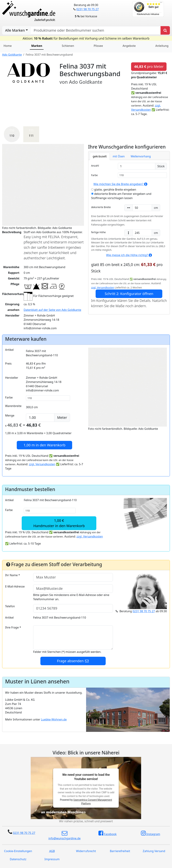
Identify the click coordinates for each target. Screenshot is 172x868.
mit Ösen (119, 156)
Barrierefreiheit (120, 851)
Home (8, 46)
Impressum (52, 859)
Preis (8, 364)
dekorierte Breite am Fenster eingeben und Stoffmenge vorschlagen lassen (121, 196)
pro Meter (149, 67)
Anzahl (95, 166)
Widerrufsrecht (86, 851)
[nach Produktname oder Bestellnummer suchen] (96, 30)
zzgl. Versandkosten (103, 287)
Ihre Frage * (13, 627)
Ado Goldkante (12, 55)
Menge (10, 415)
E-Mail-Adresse (15, 586)
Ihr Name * (13, 575)
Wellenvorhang (141, 156)
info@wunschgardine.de (64, 835)
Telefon (10, 606)
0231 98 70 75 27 (87, 9)
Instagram (151, 833)
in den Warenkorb (45, 445)
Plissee (98, 46)
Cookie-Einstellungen (18, 851)
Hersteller (12, 378)
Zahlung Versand (154, 851)
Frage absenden (73, 661)
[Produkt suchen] (165, 30)
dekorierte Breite (101, 207)
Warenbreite (13, 406)
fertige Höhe (99, 232)
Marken (37, 46)
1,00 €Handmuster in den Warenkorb (59, 523)
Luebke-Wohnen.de (54, 719)
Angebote (129, 46)
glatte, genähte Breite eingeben (114, 190)
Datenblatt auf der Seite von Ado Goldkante (52, 310)
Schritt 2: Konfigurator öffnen (129, 294)
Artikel (9, 350)
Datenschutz (18, 859)
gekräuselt (100, 156)
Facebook (108, 833)
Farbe (94, 175)
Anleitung (162, 46)
